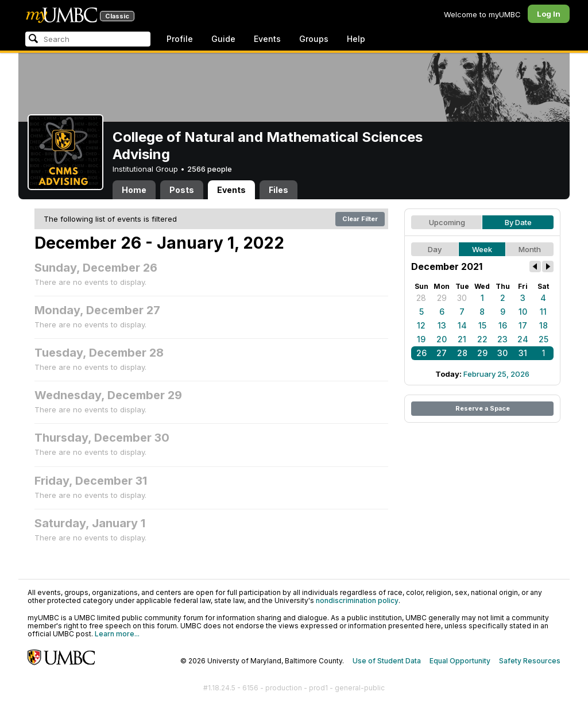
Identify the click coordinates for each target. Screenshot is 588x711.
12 (421, 325)
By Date (518, 222)
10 (523, 312)
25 (543, 339)
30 (462, 298)
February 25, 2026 (496, 374)
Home (134, 190)
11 (543, 312)
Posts (182, 190)
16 (503, 325)
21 (462, 339)
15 (482, 325)
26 (421, 353)
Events (267, 39)
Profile (180, 39)
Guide (223, 39)
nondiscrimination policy (357, 600)
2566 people (210, 169)
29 (442, 298)
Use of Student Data (387, 661)
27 (442, 353)
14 (462, 325)
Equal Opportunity (460, 661)
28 (421, 298)
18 (543, 325)
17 (523, 325)
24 (523, 339)
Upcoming (447, 222)
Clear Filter (360, 219)
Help (356, 39)
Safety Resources (530, 661)
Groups (314, 39)
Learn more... (117, 634)
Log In (549, 14)
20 (442, 339)
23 (502, 339)
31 (523, 353)
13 (442, 325)
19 (421, 339)
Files (278, 190)
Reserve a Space (483, 408)
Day (435, 249)
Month (530, 249)
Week (482, 249)
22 (482, 339)
